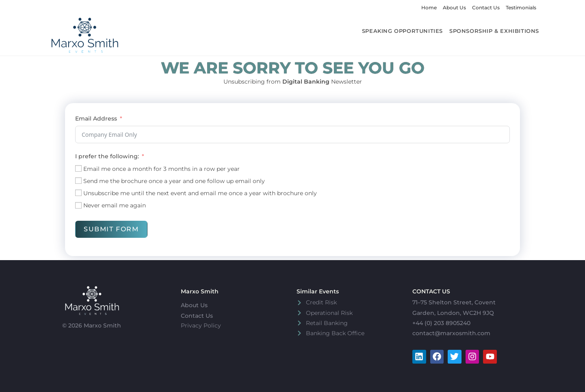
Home (429, 8)
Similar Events (318, 291)
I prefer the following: (107, 156)
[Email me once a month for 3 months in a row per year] (78, 168)
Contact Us (486, 8)
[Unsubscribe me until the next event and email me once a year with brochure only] (78, 193)
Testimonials (521, 8)
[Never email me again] (78, 205)
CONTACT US (431, 291)
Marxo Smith (200, 291)
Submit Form (111, 229)
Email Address (96, 118)
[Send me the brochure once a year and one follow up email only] (78, 181)
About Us (454, 8)
